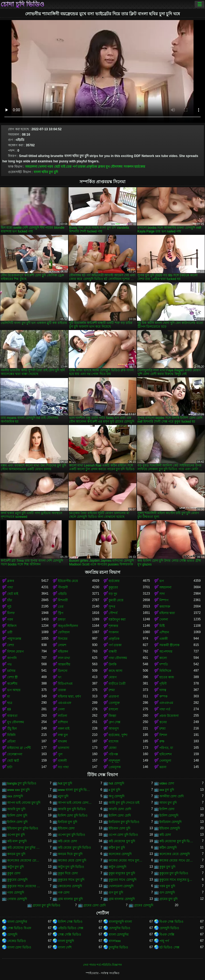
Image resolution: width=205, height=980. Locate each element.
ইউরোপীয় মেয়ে (68, 581)
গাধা (10, 587)
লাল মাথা (64, 658)
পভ (9, 664)
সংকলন (129, 167)
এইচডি (62, 594)
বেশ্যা (11, 645)
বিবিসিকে (165, 671)
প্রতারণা (114, 696)
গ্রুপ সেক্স (115, 722)
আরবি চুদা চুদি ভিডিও (72, 809)
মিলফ (11, 613)
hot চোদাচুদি (116, 783)
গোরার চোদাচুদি (17, 899)
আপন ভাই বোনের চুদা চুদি (24, 803)
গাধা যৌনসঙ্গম (118, 658)
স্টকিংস (12, 626)
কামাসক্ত (165, 607)
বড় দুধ (113, 594)
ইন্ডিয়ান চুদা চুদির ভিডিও (23, 828)
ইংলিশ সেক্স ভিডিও (70, 922)
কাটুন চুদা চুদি (15, 867)
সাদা (162, 594)
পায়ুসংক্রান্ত (14, 639)
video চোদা (167, 783)
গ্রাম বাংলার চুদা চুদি (70, 899)
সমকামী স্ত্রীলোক (169, 645)
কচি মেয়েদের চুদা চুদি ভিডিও (176, 841)
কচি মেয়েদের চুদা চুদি (122, 841)
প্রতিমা (11, 741)
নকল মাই (64, 729)
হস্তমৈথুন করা (117, 619)
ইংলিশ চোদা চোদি (120, 816)
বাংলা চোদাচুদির (17, 922)
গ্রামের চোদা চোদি (94, 905)
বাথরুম (62, 741)
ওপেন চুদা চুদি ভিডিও (72, 835)
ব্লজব (101, 167)
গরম (50, 167)
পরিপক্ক (113, 754)
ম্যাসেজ (114, 741)
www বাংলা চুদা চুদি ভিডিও (75, 790)
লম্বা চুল (63, 735)
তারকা (62, 690)
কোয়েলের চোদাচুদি (70, 886)
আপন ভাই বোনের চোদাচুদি (75, 803)
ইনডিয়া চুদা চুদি (68, 822)
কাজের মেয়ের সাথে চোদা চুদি (176, 860)
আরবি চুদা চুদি (16, 809)
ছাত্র (10, 703)
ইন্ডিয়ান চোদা (66, 828)
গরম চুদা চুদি (167, 886)
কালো (163, 658)
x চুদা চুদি (114, 790)
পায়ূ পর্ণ (164, 941)
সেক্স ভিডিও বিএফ (19, 928)
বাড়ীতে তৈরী (117, 684)
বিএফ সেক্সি (167, 935)
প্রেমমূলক (115, 767)
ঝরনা (163, 767)
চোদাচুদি (12, 935)
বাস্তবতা (12, 716)
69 (9, 709)
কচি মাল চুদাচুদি (17, 841)
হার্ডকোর (140, 167)
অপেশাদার (166, 652)
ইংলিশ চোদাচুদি (169, 816)
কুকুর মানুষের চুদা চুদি (122, 873)
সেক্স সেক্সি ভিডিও (70, 935)
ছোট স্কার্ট (13, 761)
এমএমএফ (65, 703)
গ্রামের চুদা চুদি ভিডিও (46, 905)
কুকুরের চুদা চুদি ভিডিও (174, 873)
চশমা (112, 690)
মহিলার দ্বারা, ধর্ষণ (69, 696)
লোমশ (62, 645)
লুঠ (9, 607)
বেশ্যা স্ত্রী (12, 677)
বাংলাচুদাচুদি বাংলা (120, 922)
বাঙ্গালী (62, 761)
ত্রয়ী (10, 632)
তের (69, 167)
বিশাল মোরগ (15, 652)
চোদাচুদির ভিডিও (119, 928)
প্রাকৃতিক (92, 167)
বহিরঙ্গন (63, 652)
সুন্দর (112, 607)
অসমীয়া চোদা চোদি (172, 796)
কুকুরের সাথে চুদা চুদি (71, 880)
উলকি (113, 664)
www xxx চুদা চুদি (18, 790)
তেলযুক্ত (114, 703)
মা (9, 696)
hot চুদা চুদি (65, 783)
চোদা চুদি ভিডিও (22, 4)
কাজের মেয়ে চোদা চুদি (72, 860)
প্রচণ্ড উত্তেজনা (169, 716)
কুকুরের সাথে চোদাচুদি (123, 880)
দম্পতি (164, 664)
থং (60, 677)
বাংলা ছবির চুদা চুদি (46, 172)
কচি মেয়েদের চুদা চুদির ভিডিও (24, 848)
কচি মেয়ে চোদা (67, 841)
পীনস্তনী (63, 587)
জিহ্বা (112, 716)
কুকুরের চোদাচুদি (17, 880)
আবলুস (114, 729)
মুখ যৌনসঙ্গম (114, 167)
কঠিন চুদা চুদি (117, 848)
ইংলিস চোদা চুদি (17, 822)
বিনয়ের (63, 639)
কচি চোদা (165, 835)
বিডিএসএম (65, 684)
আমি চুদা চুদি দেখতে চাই (124, 803)
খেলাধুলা (165, 761)
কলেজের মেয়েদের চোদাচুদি (24, 860)
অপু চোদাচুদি (117, 796)
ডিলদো (63, 671)
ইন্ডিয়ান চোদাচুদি (170, 828)
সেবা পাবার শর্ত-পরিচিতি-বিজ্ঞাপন (102, 965)
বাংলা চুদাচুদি (66, 941)
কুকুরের (113, 587)
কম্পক (163, 696)
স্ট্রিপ (61, 613)
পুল (60, 754)
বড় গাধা (63, 767)
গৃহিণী (163, 684)
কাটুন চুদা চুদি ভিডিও (71, 867)
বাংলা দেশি (65, 947)
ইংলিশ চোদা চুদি (17, 816)
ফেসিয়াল (64, 632)
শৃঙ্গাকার (113, 626)
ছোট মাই (60, 167)
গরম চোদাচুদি (16, 893)
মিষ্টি (162, 626)
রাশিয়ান (63, 722)
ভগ (162, 581)
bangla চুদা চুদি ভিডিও (22, 783)
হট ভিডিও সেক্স (169, 947)
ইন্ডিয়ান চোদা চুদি (119, 828)
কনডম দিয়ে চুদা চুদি (70, 854)
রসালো (113, 709)
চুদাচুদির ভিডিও (118, 947)
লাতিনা (62, 716)
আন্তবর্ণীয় (64, 664)
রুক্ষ (162, 741)
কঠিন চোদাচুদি (168, 848)
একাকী (163, 639)
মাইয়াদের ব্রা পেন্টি (19, 748)
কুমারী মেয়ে (116, 600)
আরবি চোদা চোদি (120, 809)
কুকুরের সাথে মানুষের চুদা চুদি (176, 880)
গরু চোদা (64, 893)
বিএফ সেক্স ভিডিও (171, 922)
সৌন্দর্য (113, 613)
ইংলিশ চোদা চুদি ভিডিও (73, 816)
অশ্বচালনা (31, 167)
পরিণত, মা (166, 748)
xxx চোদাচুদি (15, 796)
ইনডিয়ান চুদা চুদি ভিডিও (124, 822)
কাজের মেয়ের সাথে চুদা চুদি (126, 860)
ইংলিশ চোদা (167, 809)
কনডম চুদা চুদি (16, 854)
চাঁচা (10, 600)
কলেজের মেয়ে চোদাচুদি (175, 854)
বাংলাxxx (115, 941)
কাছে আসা (115, 671)
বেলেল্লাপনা (15, 754)
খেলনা (42, 167)
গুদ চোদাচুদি (167, 893)
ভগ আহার (14, 690)
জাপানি (12, 658)
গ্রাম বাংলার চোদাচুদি (122, 899)
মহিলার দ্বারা (167, 613)
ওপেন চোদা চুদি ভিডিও (123, 835)
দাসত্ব (163, 690)
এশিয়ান (164, 632)
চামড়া (62, 619)
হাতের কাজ (167, 677)
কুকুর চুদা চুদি (167, 867)
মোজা (113, 748)
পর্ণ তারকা (79, 167)
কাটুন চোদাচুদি (117, 867)
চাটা (10, 767)
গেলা (61, 709)
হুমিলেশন (165, 754)
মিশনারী (63, 600)
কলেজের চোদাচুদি (120, 854)
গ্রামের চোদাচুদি (144, 905)
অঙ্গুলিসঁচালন (68, 626)
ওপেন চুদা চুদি (16, 835)
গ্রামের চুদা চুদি (168, 899)
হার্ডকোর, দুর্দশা (118, 735)
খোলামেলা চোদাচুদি (121, 886)
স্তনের (163, 722)
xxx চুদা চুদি (167, 790)
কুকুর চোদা (14, 873)
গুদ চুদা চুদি (116, 893)
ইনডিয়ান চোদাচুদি (170, 822)
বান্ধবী (113, 652)
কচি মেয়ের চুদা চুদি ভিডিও (74, 848)
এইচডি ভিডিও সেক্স (71, 928)
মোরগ (113, 677)
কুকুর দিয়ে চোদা (68, 873)
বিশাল (163, 735)
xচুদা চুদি (63, 796)
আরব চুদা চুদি (168, 803)
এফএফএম (166, 703)
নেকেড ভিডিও (17, 941)
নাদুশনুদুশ (114, 761)
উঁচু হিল (12, 729)
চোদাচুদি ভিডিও (169, 928)
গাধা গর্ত (165, 709)
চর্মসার (11, 671)
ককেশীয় (12, 684)
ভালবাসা (64, 748)
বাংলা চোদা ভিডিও (19, 947)
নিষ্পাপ (164, 600)
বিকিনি (11, 735)
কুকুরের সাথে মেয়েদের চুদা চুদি (24, 886)
